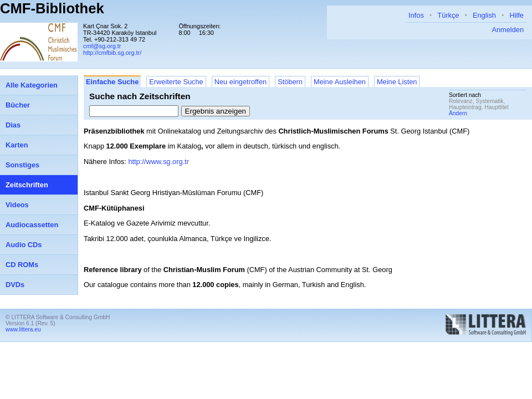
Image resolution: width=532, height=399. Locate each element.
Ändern (458, 113)
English (484, 15)
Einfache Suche (112, 82)
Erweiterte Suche (176, 82)
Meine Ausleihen (340, 82)
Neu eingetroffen (241, 82)
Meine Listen (397, 82)
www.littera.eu (23, 329)
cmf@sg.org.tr (102, 46)
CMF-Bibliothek (52, 8)
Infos (416, 15)
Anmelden (508, 30)
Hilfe (516, 15)
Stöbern (290, 82)
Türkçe (448, 15)
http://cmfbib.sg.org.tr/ (112, 53)
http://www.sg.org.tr (158, 162)
